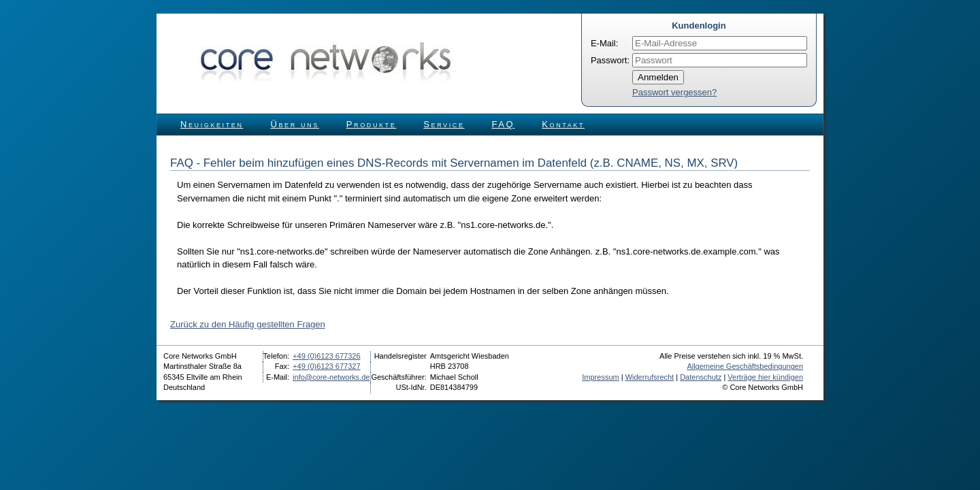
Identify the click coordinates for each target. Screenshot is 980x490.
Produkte (371, 124)
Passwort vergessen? (674, 92)
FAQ (504, 124)
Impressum (600, 377)
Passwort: (610, 60)
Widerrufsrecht (650, 377)
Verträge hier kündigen (765, 377)
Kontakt (563, 124)
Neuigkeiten (212, 124)
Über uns (295, 124)
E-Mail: (604, 43)
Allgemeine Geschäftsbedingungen (745, 366)
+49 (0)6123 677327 (326, 366)
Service (444, 124)
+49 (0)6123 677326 (326, 356)
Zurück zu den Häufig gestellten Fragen (248, 324)
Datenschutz (701, 377)
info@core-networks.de (331, 377)
